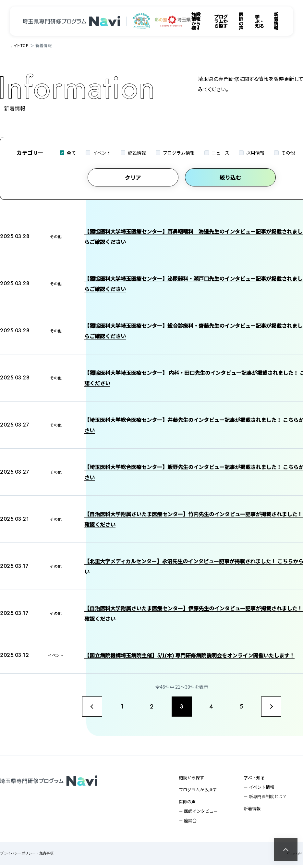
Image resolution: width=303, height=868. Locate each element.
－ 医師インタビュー (198, 814)
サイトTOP (19, 45)
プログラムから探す (221, 21)
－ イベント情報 (259, 790)
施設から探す (191, 781)
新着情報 (276, 21)
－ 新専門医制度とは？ (265, 800)
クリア (133, 177)
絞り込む (230, 177)
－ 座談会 (188, 824)
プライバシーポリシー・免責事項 (27, 857)
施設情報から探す (196, 21)
